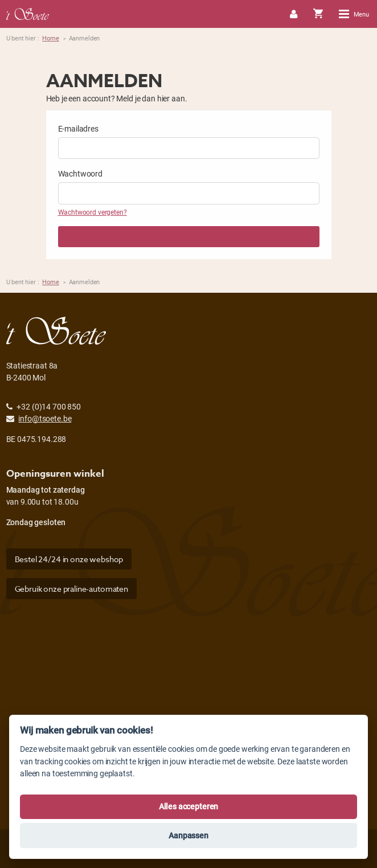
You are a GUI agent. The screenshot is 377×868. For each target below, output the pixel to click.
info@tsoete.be (45, 418)
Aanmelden (188, 237)
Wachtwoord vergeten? (93, 212)
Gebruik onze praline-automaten (72, 589)
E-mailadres (78, 128)
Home (50, 38)
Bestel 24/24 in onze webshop (69, 559)
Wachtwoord (81, 173)
